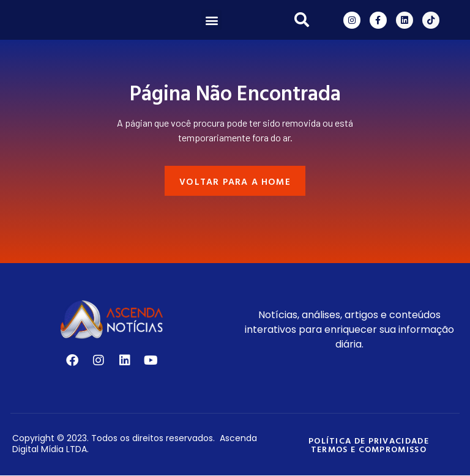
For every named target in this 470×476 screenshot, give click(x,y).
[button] (211, 20)
